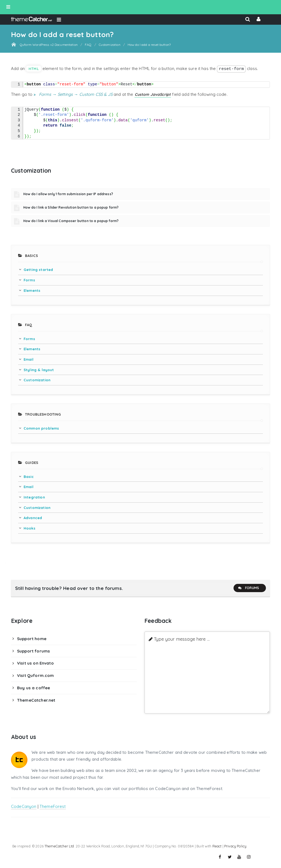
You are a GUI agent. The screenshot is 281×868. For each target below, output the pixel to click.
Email (29, 359)
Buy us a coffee (33, 688)
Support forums (33, 651)
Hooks (29, 528)
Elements (32, 290)
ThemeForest (53, 806)
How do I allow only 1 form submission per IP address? (68, 194)
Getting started (38, 270)
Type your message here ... (182, 639)
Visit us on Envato (35, 663)
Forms (29, 280)
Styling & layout (39, 370)
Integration (34, 497)
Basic (29, 477)
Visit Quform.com (35, 675)
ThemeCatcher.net (36, 700)
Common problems (41, 428)
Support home (32, 639)
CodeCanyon (24, 806)
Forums (248, 588)
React (217, 846)
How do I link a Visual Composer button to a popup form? (71, 221)
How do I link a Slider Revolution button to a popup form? (71, 207)
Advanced (33, 518)
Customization (37, 380)
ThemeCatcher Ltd (59, 846)
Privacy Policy (235, 846)
